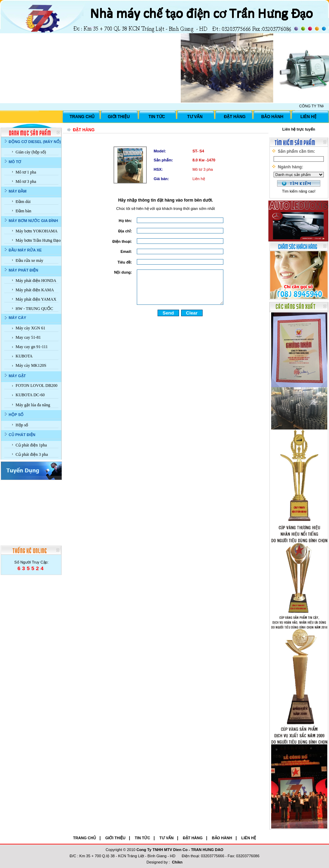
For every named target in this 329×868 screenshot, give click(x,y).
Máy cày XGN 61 (30, 328)
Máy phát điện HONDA (36, 281)
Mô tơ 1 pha (26, 172)
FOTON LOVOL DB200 (37, 386)
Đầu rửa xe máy (29, 260)
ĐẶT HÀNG (235, 117)
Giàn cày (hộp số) (31, 152)
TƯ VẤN (195, 117)
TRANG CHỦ (82, 117)
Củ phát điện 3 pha (32, 454)
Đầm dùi (23, 202)
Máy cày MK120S (31, 365)
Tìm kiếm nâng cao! (299, 191)
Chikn (177, 862)
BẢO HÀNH (272, 117)
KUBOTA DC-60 (30, 395)
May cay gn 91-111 (32, 347)
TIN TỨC (157, 117)
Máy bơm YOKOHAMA (37, 231)
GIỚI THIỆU (119, 117)
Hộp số (22, 425)
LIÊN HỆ (308, 117)
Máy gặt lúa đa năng (33, 405)
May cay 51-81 (28, 337)
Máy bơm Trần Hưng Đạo (38, 240)
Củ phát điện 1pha (31, 445)
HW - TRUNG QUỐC (34, 309)
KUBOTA (24, 356)
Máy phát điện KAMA (35, 290)
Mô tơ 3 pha (26, 181)
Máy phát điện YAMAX (36, 299)
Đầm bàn (23, 211)
